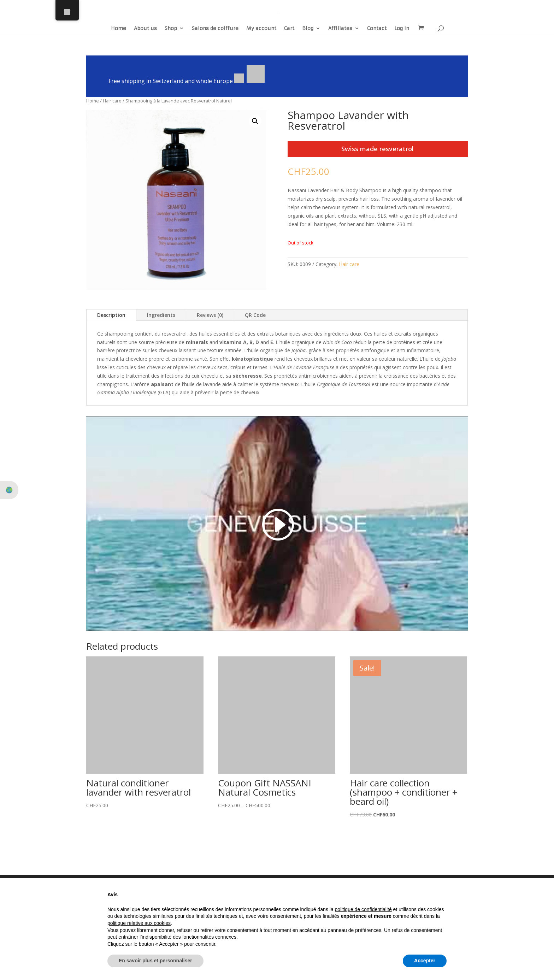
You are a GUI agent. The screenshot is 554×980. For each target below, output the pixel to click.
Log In (402, 29)
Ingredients (161, 315)
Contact (377, 29)
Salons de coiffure (215, 29)
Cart (289, 29)
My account (261, 29)
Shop (171, 29)
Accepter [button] (425, 961)
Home (119, 29)
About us (145, 29)
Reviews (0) (210, 315)
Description (111, 315)
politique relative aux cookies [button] (139, 923)
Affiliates (340, 29)
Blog (308, 29)
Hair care (112, 101)
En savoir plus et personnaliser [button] (155, 961)
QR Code (255, 315)
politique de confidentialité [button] (363, 909)
